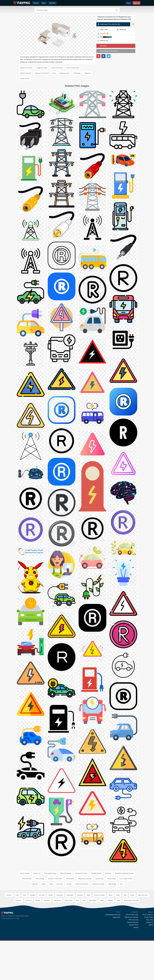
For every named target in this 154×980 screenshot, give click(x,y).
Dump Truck (68, 900)
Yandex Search (25, 78)
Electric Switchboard (73, 68)
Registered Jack (65, 73)
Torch (17, 895)
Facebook (60, 895)
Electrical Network (26, 73)
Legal (51, 884)
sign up (136, 3)
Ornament (28, 900)
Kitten (102, 900)
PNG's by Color (134, 920)
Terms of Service (148, 915)
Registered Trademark (85, 879)
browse (36, 3)
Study (118, 895)
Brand (44, 884)
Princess (9, 895)
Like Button (70, 895)
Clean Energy (111, 879)
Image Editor (116, 917)
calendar (52, 3)
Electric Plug (99, 879)
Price (54, 73)
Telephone (88, 73)
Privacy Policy (149, 917)
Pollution (110, 900)
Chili (77, 900)
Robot (88, 895)
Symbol (69, 884)
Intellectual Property (81, 873)
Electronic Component (42, 73)
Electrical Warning (66, 873)
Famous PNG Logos (132, 915)
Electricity (108, 873)
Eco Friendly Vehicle (126, 879)
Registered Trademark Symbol (125, 873)
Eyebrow (80, 895)
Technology (77, 73)
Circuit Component (57, 68)
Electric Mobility (27, 879)
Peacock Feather (99, 895)
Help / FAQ (150, 920)
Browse (136, 927)
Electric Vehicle (25, 873)
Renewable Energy (50, 873)
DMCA (151, 925)
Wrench (38, 900)
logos (44, 3)
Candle (50, 895)
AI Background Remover (109, 51)
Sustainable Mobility (98, 884)
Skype (110, 895)
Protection (60, 884)
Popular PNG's (134, 925)
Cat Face (42, 895)
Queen (132, 895)
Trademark (35, 884)
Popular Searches (133, 922)
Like (84, 900)
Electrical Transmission (55, 879)
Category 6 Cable (42, 68)
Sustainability (70, 879)
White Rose (93, 900)
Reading (32, 895)
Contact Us (150, 922)
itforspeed (103, 33)
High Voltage (112, 884)
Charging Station (96, 873)
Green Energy (40, 879)
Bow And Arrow (143, 895)
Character (18, 900)
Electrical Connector (26, 68)
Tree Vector (57, 900)
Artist (24, 895)
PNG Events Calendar (131, 917)
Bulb (125, 895)
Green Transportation (82, 884)
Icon (121, 884)
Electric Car (37, 873)
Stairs (118, 900)
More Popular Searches (131, 900)
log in (129, 3)
